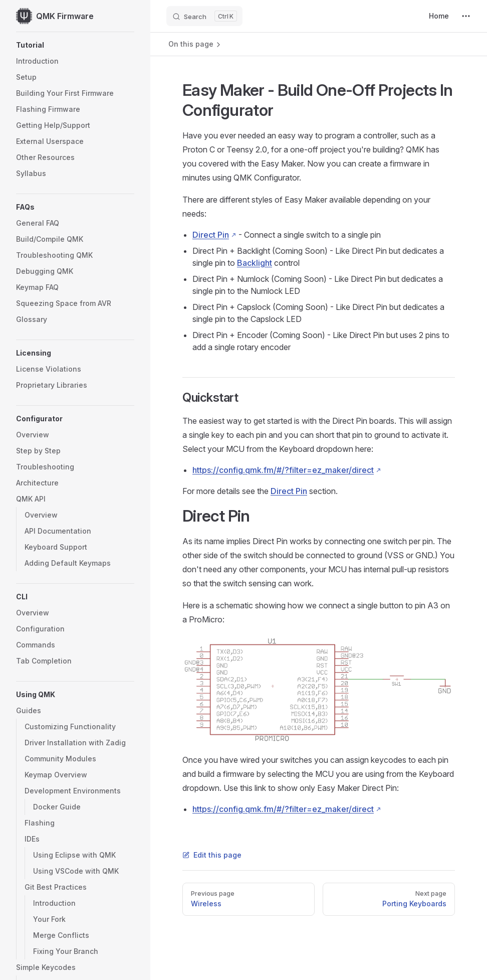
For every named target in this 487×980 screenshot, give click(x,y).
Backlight (255, 263)
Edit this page (212, 855)
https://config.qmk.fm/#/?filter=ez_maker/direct (283, 470)
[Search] (204, 16)
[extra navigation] (466, 16)
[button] (75, 45)
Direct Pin (211, 235)
